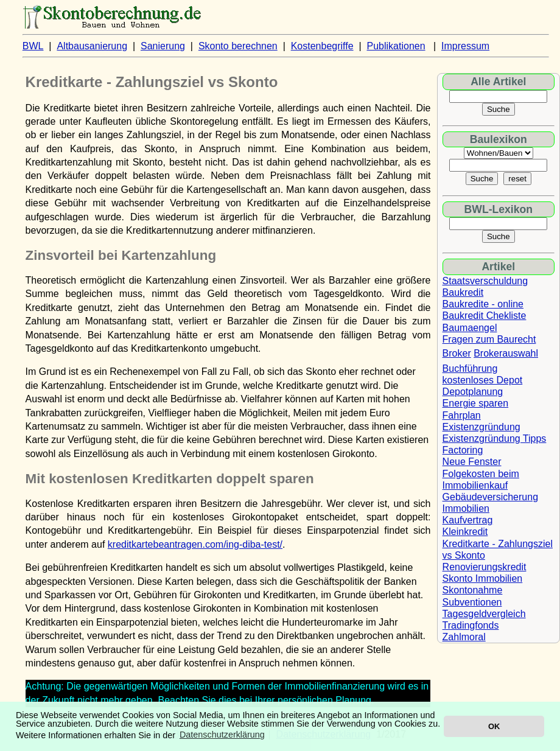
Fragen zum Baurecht (489, 339)
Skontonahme (473, 590)
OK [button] (494, 726)
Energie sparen (476, 403)
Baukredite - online (483, 304)
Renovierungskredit (485, 567)
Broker (457, 353)
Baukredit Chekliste (485, 316)
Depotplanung (473, 392)
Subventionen (472, 602)
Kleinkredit (465, 532)
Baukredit (463, 292)
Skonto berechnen (238, 46)
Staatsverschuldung (485, 281)
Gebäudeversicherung (490, 497)
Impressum (465, 46)
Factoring (463, 450)
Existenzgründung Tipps (495, 438)
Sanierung (163, 46)
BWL (33, 46)
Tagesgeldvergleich (484, 614)
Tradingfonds (471, 625)
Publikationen (396, 46)
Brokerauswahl (506, 353)
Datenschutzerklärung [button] (222, 735)
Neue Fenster (472, 462)
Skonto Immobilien (483, 578)
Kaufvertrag (468, 520)
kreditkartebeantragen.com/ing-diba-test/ (195, 544)
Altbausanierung (92, 46)
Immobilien (466, 508)
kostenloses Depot (483, 380)
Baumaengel (470, 328)
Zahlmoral (464, 637)
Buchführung (470, 369)
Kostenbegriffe (322, 46)
